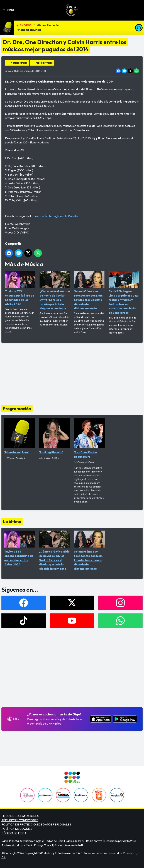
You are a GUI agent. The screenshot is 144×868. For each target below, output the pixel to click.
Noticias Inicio (19, 63)
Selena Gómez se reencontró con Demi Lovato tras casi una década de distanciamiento (89, 291)
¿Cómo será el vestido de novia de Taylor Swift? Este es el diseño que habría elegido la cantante (55, 291)
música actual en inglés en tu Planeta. (56, 216)
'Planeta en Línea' (29, 30)
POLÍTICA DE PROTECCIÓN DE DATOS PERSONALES (36, 824)
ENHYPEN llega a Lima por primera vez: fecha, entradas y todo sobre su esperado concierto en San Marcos (124, 293)
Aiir (3, 857)
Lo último (12, 521)
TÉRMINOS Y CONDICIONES (20, 820)
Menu (9, 10)
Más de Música (44, 63)
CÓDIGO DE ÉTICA (14, 833)
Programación (17, 409)
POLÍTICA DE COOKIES (17, 829)
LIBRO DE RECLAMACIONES (20, 816)
